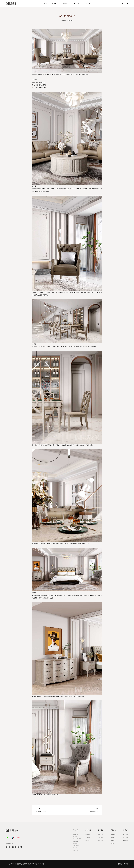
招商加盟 (126, 835)
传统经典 (75, 835)
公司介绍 (100, 835)
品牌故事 (100, 838)
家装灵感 (88, 835)
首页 (45, 3)
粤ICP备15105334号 (38, 864)
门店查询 (87, 3)
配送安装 (113, 838)
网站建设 (120, 864)
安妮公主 (75, 848)
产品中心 (55, 3)
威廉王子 (75, 844)
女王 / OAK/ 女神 (77, 839)
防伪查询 (113, 835)
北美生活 (66, 3)
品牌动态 (88, 838)
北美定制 (75, 851)
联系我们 (126, 830)
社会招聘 (126, 840)
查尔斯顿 (75, 837)
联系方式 (126, 838)
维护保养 (113, 840)
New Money (76, 846)
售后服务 (113, 843)
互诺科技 (126, 864)
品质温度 (88, 840)
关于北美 (76, 3)
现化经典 (75, 842)
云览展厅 (100, 840)
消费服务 (113, 830)
